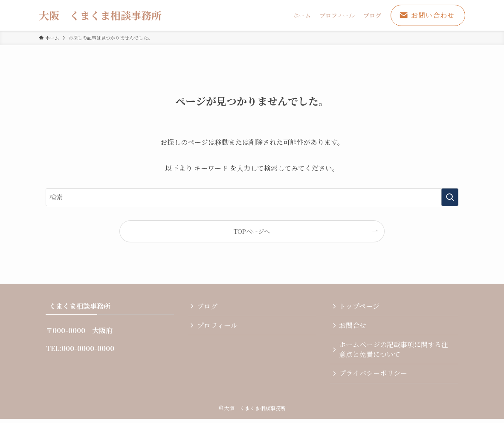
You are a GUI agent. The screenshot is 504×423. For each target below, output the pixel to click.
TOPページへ (252, 231)
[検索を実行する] (450, 197)
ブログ (208, 307)
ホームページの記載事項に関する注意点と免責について (395, 352)
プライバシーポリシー (374, 377)
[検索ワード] (252, 197)
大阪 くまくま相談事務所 (100, 15)
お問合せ (354, 327)
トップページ (361, 307)
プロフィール (218, 327)
